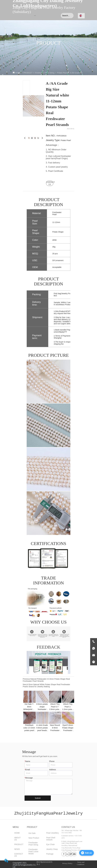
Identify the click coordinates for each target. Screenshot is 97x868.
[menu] (35, 16)
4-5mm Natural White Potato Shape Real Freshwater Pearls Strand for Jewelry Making (46, 685)
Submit (38, 798)
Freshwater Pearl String (45, 73)
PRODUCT (28, 73)
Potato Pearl (62, 73)
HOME (18, 73)
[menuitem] (35, 16)
